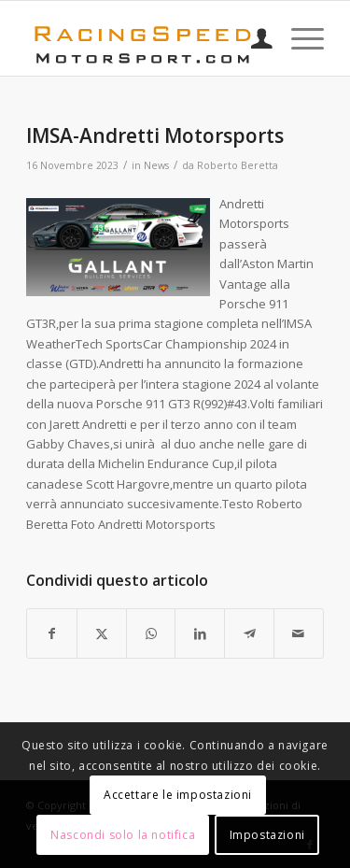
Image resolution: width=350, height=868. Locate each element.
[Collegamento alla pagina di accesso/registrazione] (252, 38)
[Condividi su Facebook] (52, 633)
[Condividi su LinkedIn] (200, 633)
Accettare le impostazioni (178, 795)
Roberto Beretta (238, 165)
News (156, 165)
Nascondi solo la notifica (123, 835)
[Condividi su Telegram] (249, 633)
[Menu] (298, 38)
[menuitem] (252, 38)
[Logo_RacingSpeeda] (145, 38)
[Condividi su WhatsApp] (151, 633)
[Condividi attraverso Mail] (299, 633)
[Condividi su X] (102, 633)
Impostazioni (267, 835)
